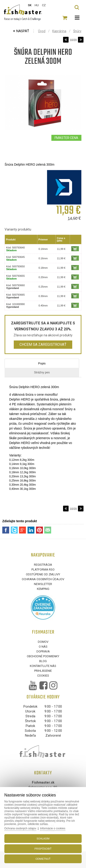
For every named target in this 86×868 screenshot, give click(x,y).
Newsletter (43, 584)
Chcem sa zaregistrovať (43, 345)
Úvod (42, 31)
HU (37, 5)
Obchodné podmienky (43, 656)
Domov (43, 642)
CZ (44, 5)
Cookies (43, 676)
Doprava (43, 651)
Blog (43, 661)
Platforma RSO (43, 570)
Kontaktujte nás (43, 666)
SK (30, 5)
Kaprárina (59, 31)
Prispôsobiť (43, 849)
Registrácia (43, 565)
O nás (43, 647)
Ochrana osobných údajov (43, 579)
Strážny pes (42, 372)
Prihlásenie (43, 671)
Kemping (43, 589)
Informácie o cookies (53, 828)
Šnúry (77, 31)
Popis (42, 363)
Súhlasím (43, 839)
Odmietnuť (43, 859)
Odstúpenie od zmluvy (43, 574)
